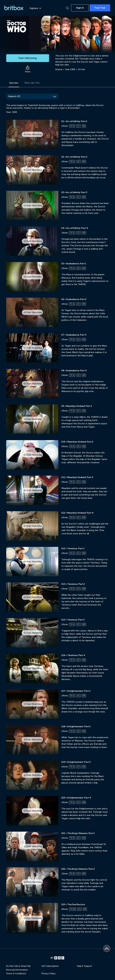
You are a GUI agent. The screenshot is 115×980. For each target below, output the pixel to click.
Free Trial (100, 8)
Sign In (80, 8)
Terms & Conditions (16, 974)
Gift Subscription (50, 966)
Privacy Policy (48, 974)
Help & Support (84, 966)
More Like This (32, 83)
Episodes (14, 83)
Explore (35, 8)
